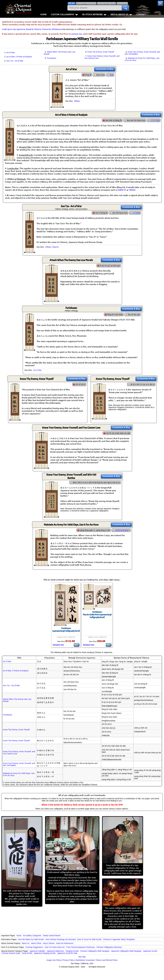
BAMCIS (122, 190)
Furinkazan (51, 58)
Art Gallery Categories (32, 936)
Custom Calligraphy (64, 14)
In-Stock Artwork (94, 14)
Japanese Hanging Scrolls (45, 953)
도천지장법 (155, 120)
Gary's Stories (49, 943)
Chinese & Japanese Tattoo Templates (119, 939)
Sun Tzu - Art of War (15, 61)
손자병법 (136, 213)
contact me (77, 34)
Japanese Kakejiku (37, 951)
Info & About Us (121, 14)
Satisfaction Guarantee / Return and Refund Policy (97, 960)
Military (77, 101)
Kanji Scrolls (27, 953)
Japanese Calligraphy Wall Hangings (126, 951)
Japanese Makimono (55, 951)
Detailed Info (58, 645)
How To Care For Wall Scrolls (89, 939)
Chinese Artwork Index (11, 953)
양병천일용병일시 (123, 530)
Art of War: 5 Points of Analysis (19, 57)
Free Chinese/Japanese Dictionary (81, 947)
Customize (105, 69)
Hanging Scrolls (72, 951)
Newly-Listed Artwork (52, 936)
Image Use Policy (54, 960)
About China (36, 943)
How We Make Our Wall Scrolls (31, 939)
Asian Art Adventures (65, 943)
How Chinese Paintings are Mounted (61, 939)
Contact (141, 14)
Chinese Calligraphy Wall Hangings (95, 951)
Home (43, 14)
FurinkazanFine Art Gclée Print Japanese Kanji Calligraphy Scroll (97, 615)
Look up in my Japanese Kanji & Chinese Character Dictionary (32, 29)
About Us (26, 943)
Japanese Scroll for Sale (67, 953)
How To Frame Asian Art (55, 947)
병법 (112, 75)
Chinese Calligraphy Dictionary (109, 947)
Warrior (56, 247)
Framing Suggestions (34, 947)
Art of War (11, 53)
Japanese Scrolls (150, 951)
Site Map (82, 957)
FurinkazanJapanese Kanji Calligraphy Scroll (66, 630)
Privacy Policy (68, 960)
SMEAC (132, 190)
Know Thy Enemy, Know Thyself (101, 52)
